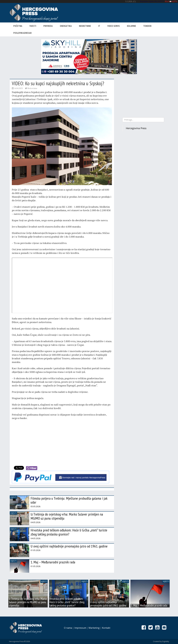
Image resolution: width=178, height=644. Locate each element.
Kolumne (131, 26)
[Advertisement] (62, 442)
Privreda (48, 26)
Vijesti (33, 26)
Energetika (66, 26)
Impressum (80, 628)
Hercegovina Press (136, 128)
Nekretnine (85, 26)
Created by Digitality (161, 641)
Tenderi (147, 26)
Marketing (94, 628)
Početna (18, 26)
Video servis (114, 26)
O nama (68, 628)
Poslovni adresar (22, 33)
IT (99, 26)
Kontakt (106, 628)
